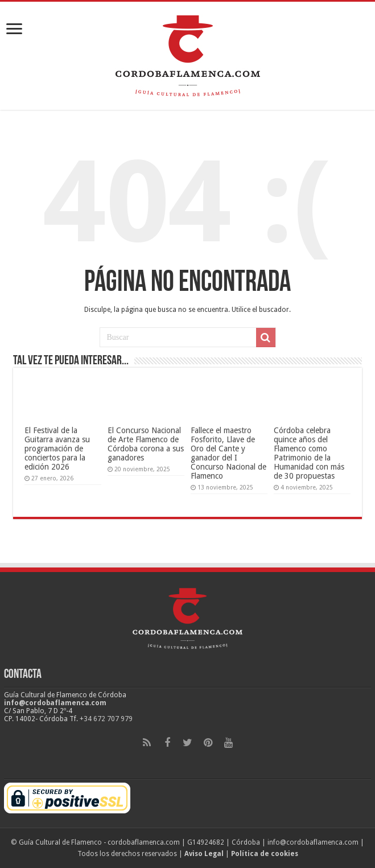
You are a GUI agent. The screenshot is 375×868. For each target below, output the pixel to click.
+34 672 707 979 (106, 719)
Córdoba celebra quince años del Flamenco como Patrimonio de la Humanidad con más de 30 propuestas (309, 453)
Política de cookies (265, 854)
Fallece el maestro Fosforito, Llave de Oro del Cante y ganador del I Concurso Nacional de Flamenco (228, 453)
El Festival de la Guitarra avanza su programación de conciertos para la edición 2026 (57, 449)
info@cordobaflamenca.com (55, 703)
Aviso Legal (204, 854)
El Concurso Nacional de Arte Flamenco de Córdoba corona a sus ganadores (146, 444)
